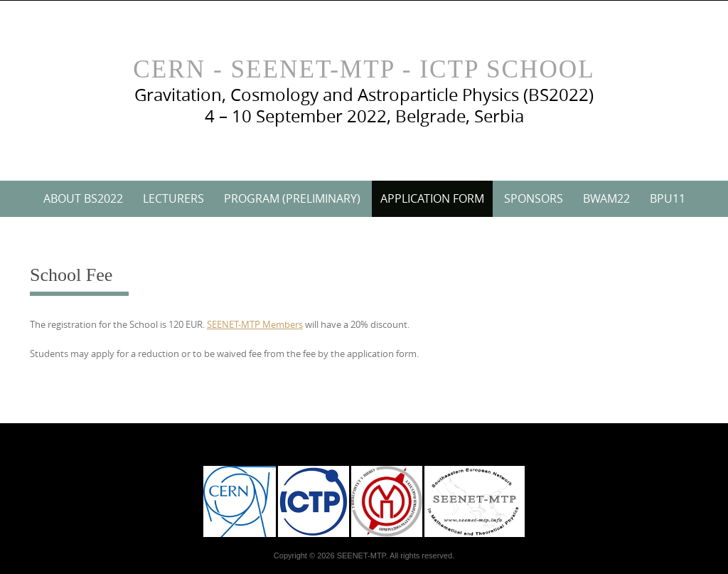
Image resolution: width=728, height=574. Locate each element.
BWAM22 (606, 198)
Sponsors (534, 198)
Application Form (432, 198)
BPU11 (668, 198)
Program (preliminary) (292, 198)
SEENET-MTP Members (255, 324)
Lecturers (173, 198)
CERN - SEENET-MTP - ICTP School (364, 69)
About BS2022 (83, 198)
